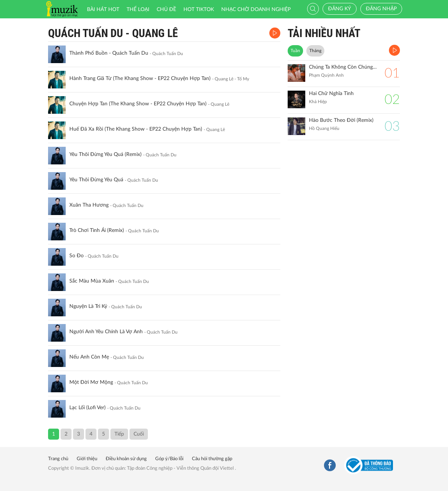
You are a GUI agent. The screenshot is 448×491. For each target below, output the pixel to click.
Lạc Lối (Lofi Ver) (88, 408)
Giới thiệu (87, 459)
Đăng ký (340, 9)
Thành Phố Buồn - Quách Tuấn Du (109, 53)
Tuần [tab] (295, 51)
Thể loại (138, 10)
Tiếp (119, 434)
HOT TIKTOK (199, 10)
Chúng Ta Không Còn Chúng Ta (343, 67)
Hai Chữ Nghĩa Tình (331, 94)
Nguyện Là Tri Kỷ (88, 306)
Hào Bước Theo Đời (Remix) (341, 120)
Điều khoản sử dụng (126, 459)
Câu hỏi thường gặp (212, 459)
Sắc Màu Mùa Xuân (92, 281)
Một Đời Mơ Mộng (91, 382)
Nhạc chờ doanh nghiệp (256, 10)
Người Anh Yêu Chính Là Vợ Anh (106, 332)
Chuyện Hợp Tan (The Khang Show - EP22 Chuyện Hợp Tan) (138, 104)
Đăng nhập (381, 9)
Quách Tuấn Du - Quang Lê (113, 33)
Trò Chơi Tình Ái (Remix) (97, 230)
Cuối (139, 434)
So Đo (77, 256)
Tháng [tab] (315, 51)
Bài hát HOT (103, 10)
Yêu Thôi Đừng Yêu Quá (96, 180)
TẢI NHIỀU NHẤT (324, 33)
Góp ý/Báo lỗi (169, 459)
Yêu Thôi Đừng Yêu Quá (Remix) (105, 154)
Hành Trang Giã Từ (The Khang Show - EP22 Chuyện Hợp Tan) (140, 79)
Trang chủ (58, 459)
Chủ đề (166, 10)
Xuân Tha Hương (89, 205)
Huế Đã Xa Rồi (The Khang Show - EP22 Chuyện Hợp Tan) (136, 129)
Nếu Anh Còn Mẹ (89, 357)
